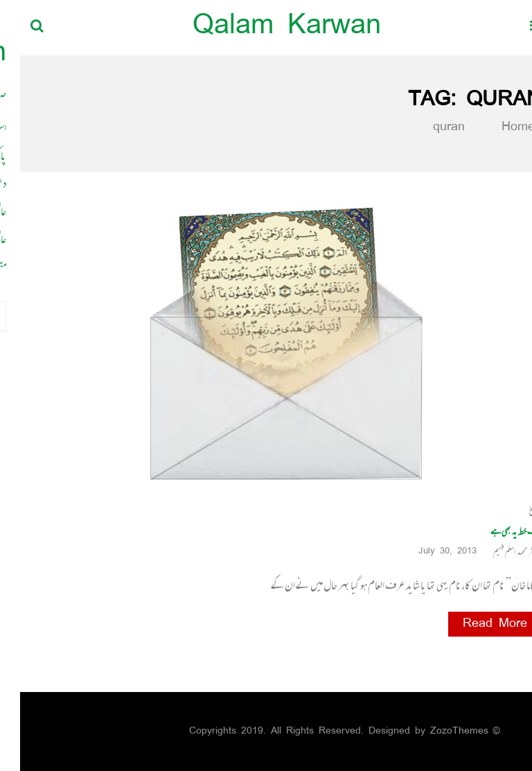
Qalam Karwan (267, 27)
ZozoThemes (439, 731)
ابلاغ (515, 511)
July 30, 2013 (432, 552)
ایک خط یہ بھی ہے (496, 531)
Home (490, 127)
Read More (475, 624)
